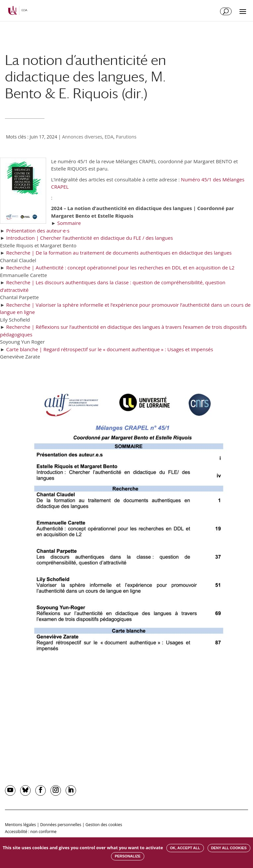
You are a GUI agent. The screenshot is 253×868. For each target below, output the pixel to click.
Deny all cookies (229, 848)
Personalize (127, 856)
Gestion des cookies (104, 825)
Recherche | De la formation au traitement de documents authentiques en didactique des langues (119, 253)
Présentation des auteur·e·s (38, 231)
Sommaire (69, 223)
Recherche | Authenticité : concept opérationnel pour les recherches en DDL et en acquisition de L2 (120, 267)
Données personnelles (61, 825)
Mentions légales (20, 825)
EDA (109, 137)
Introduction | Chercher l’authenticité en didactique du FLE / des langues (90, 238)
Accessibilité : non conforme (31, 832)
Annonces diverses (82, 137)
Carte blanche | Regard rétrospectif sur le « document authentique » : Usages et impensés (110, 349)
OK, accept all (185, 848)
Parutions (126, 137)
